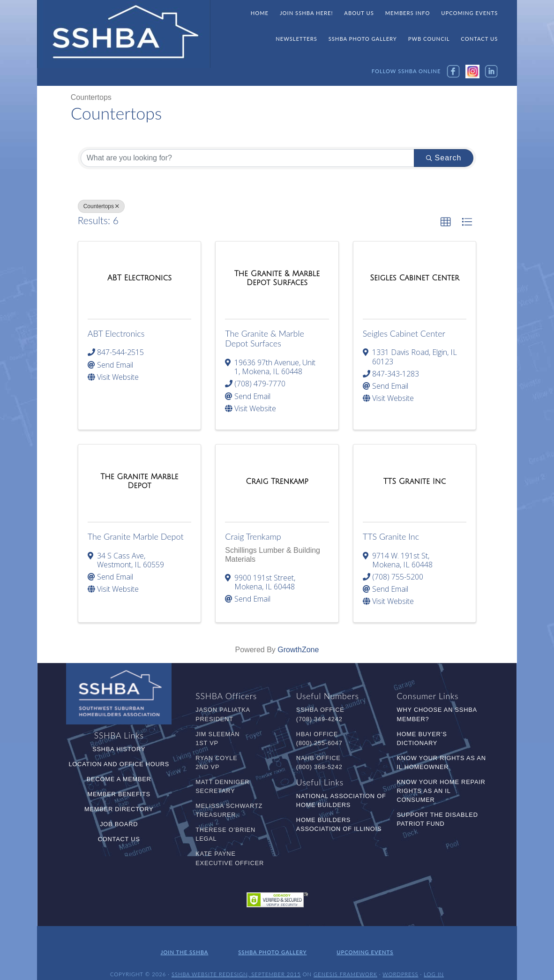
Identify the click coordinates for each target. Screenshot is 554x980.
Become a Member (119, 779)
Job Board (119, 824)
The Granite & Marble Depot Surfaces (265, 339)
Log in (434, 965)
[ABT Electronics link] (139, 278)
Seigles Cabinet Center (404, 333)
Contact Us (119, 839)
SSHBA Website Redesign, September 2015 (236, 965)
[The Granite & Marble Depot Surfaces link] (277, 278)
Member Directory (119, 809)
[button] (446, 222)
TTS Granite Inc (391, 536)
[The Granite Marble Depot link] (140, 481)
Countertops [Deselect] (101, 206)
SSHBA (124, 34)
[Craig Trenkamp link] (277, 482)
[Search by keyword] (247, 158)
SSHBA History (119, 749)
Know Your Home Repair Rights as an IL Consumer (441, 791)
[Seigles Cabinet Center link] (415, 278)
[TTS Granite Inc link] (415, 482)
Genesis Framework (345, 965)
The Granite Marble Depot (136, 536)
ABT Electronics (116, 333)
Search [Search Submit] (444, 158)
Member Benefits (119, 794)
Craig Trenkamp (253, 536)
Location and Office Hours (119, 764)
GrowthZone (298, 650)
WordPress (400, 965)
